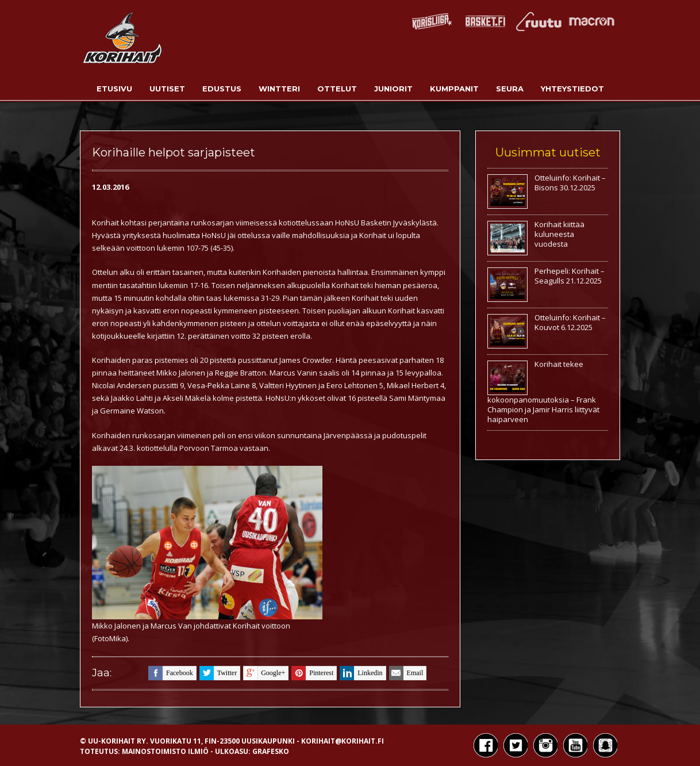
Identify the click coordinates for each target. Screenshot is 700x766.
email (406, 673)
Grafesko (271, 751)
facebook (171, 673)
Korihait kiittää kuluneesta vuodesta (559, 234)
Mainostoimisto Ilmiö (165, 751)
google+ (264, 673)
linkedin (361, 673)
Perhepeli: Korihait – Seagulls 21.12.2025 (570, 276)
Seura (510, 89)
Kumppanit (454, 89)
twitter (218, 673)
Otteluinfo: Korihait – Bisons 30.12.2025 (570, 183)
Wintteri (279, 89)
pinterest (312, 673)
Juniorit (393, 89)
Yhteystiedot (572, 89)
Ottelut (337, 89)
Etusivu (114, 89)
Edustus (222, 89)
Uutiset (167, 89)
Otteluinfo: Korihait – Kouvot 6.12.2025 (570, 322)
